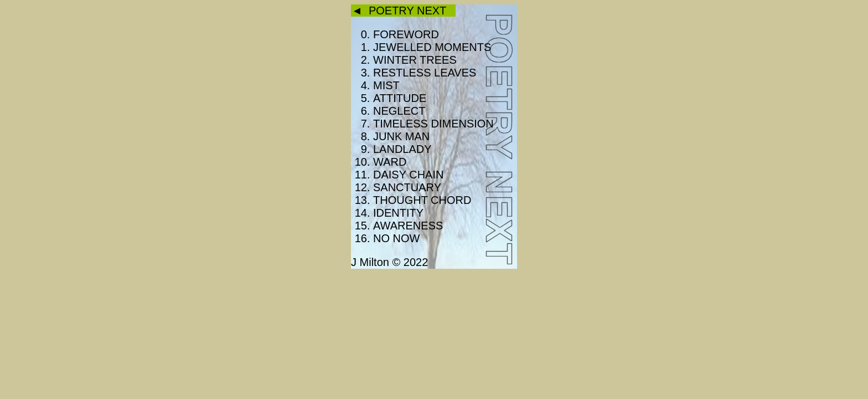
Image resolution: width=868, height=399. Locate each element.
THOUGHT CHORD (422, 200)
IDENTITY (398, 213)
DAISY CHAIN (408, 175)
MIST (386, 85)
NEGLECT (399, 111)
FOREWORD (406, 34)
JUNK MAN (401, 136)
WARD (390, 162)
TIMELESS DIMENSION (433, 124)
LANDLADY (402, 149)
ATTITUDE (400, 98)
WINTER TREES (415, 60)
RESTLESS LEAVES (425, 73)
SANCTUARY (407, 187)
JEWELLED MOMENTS (432, 47)
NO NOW (396, 238)
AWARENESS (408, 226)
